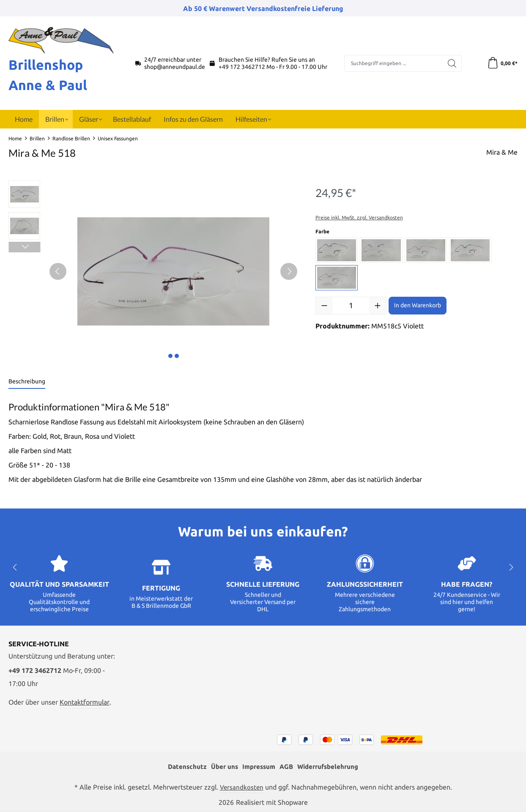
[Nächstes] (289, 271)
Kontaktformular (85, 701)
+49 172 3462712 (242, 67)
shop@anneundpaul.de (175, 67)
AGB (287, 766)
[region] (153, 271)
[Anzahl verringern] (324, 306)
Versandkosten (241, 787)
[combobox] (393, 63)
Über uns (221, 766)
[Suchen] (451, 63)
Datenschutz (183, 766)
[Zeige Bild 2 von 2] (177, 356)
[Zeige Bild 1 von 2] (170, 356)
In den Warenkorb (418, 305)
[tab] (27, 382)
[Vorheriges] (58, 271)
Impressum (258, 766)
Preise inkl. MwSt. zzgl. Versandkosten (359, 217)
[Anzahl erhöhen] (378, 306)
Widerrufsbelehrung (331, 766)
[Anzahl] (351, 306)
